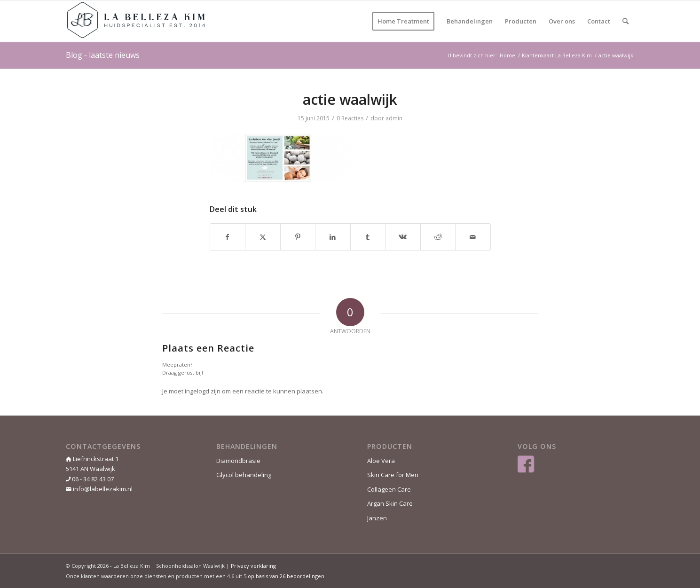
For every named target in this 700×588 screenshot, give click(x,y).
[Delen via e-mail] (473, 237)
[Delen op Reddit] (438, 237)
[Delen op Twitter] (263, 237)
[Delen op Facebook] (228, 237)
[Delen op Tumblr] (368, 237)
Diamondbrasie (238, 461)
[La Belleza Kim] (136, 21)
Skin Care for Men (393, 475)
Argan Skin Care (390, 503)
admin (394, 118)
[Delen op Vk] (403, 237)
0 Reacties (350, 118)
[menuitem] (403, 21)
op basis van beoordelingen (286, 576)
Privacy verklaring (253, 566)
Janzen (377, 518)
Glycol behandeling (244, 475)
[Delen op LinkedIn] (333, 237)
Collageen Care (389, 489)
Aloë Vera (381, 461)
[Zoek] (625, 21)
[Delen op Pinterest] (298, 237)
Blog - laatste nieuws (103, 55)
